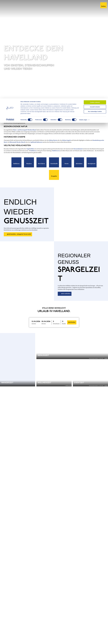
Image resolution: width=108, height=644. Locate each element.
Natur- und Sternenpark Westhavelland (25, 130)
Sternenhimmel (78, 149)
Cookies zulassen (95, 4)
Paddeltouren (56, 151)
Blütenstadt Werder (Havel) (17, 142)
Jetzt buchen (72, 322)
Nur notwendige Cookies (95, 13)
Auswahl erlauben (95, 8)
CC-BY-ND (106, 94)
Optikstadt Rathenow (36, 142)
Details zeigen (83, 21)
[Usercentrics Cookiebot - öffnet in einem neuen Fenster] (10, 21)
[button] (16, 162)
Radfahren (34, 151)
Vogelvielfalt (30, 149)
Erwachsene (56, 324)
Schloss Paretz (53, 140)
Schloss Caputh (66, 140)
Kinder (64, 324)
